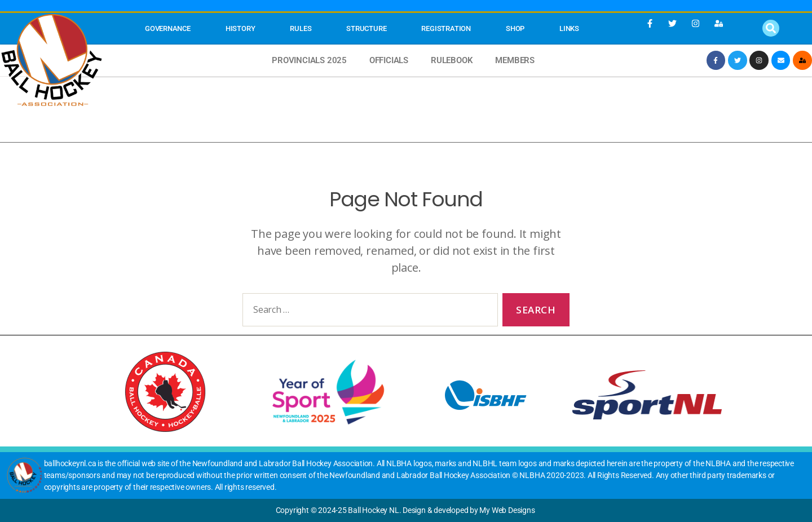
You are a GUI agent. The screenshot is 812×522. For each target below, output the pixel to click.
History (240, 28)
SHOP (515, 28)
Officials (389, 60)
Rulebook (452, 60)
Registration (446, 28)
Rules (301, 28)
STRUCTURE (366, 28)
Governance (168, 28)
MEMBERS (515, 60)
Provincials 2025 (309, 60)
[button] (771, 28)
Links (569, 28)
